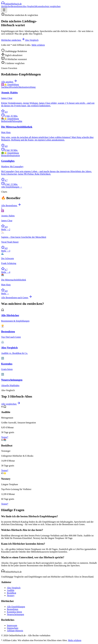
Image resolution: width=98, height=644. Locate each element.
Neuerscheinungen (15, 614)
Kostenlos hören (14, 612)
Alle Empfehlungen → (12, 187)
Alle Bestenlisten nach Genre (17, 298)
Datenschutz (13, 628)
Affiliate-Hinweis (15, 631)
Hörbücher (6, 6)
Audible (11, 590)
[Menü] (4, 10)
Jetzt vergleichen (53, 6)
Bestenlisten (17, 6)
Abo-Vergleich (29, 6)
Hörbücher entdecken (13, 40)
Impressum (12, 625)
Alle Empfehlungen (16, 607)
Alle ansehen (9, 82)
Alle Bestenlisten (11, 206)
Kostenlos (40, 6)
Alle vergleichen (11, 404)
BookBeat (12, 593)
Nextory (11, 595)
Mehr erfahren (38, 45)
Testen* (5, 437)
